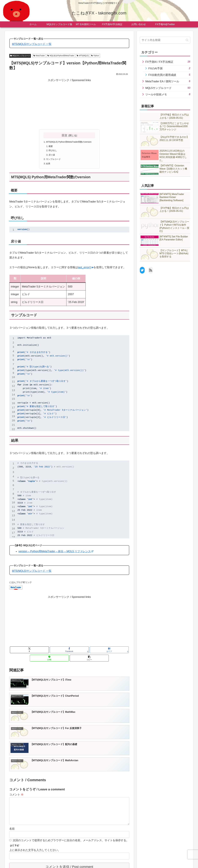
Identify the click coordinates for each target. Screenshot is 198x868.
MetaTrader (39, 56)
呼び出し (53, 152)
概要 (50, 147)
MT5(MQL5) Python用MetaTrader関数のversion (70, 142)
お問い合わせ (74, 864)
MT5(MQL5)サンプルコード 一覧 (32, 44)
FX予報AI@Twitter (127, 864)
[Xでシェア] (29, 653)
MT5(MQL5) (83, 56)
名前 (12, 781)
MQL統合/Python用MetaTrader (61, 56)
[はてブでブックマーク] (69, 653)
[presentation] (28, 831)
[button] (110, 653)
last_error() (86, 271)
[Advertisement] (69, 104)
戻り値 (51, 157)
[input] (165, 40)
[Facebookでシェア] (49, 653)
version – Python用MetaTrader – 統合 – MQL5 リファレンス (56, 555)
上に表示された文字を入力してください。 (35, 803)
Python (95, 56)
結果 (47, 167)
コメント (16, 742)
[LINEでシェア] (89, 653)
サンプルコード (53, 162)
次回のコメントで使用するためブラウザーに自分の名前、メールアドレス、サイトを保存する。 (71, 793)
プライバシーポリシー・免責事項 (49, 864)
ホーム (11, 864)
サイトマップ (23, 864)
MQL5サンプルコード (20, 56)
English (142, 864)
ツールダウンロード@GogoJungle (99, 864)
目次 (64, 135)
